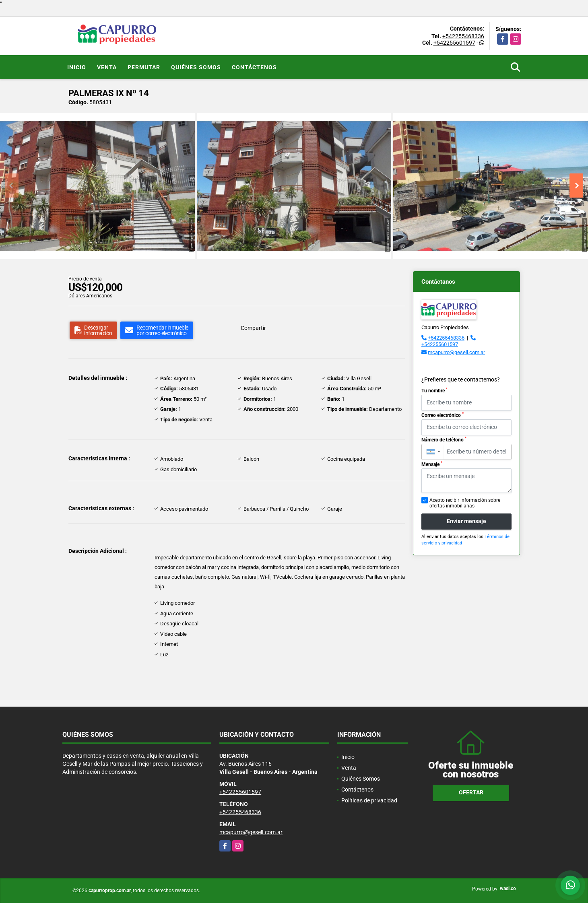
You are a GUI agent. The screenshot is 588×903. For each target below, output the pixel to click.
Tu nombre (434, 390)
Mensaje (432, 464)
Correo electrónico (443, 415)
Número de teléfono (444, 439)
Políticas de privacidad (369, 800)
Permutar (144, 67)
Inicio (77, 67)
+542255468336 (463, 36)
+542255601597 (454, 43)
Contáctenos (254, 67)
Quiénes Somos (196, 67)
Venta (107, 67)
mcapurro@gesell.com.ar (456, 352)
